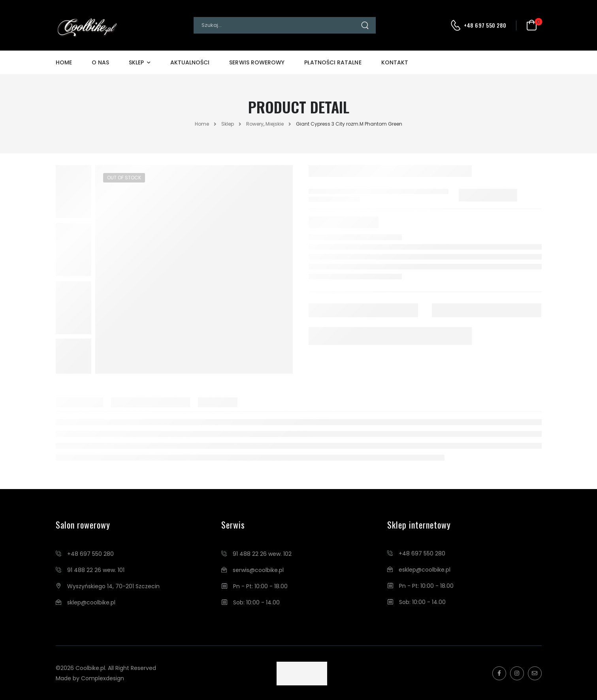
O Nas (100, 62)
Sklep (136, 62)
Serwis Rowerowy (257, 62)
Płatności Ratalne (333, 62)
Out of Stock (124, 178)
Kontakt (395, 62)
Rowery (255, 124)
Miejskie (275, 124)
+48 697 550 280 (485, 25)
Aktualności (190, 62)
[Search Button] (368, 25)
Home (64, 62)
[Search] (277, 25)
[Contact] (457, 25)
